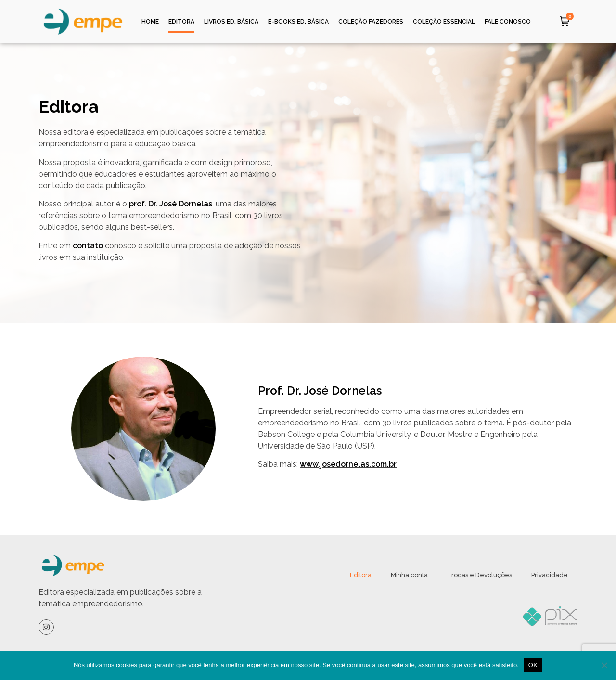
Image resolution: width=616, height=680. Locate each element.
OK (533, 665)
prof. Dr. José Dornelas (171, 204)
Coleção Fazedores (371, 22)
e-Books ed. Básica (298, 22)
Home (150, 22)
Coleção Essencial (444, 22)
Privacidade (550, 575)
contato (88, 246)
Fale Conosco (508, 22)
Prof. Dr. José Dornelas (321, 391)
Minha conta (409, 575)
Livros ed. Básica (231, 22)
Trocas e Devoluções (480, 575)
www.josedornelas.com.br (348, 464)
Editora (181, 22)
